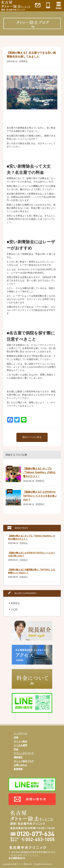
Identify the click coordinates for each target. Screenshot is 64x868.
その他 (14, 609)
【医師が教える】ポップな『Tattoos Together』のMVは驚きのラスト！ (39, 472)
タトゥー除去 (20, 741)
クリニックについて (24, 753)
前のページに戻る (32, 437)
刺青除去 (24, 61)
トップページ (20, 733)
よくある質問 (20, 745)
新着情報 (18, 769)
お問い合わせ (20, 765)
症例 (16, 737)
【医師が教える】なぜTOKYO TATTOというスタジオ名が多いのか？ (40, 496)
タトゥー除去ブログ (24, 761)
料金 (16, 749)
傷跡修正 (18, 757)
